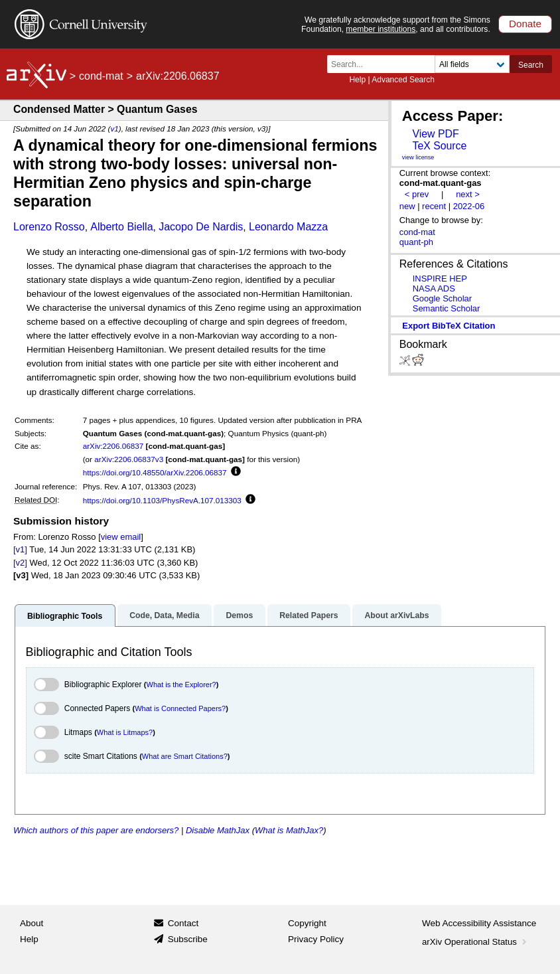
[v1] (20, 549)
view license (418, 157)
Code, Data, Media (164, 615)
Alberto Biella (121, 227)
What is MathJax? (289, 830)
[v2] (20, 563)
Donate (525, 24)
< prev (417, 194)
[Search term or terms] (385, 64)
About (32, 923)
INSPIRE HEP (440, 279)
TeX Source (439, 146)
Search (531, 65)
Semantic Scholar (447, 308)
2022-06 (469, 206)
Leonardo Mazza (288, 227)
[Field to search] (472, 64)
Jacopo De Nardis (201, 227)
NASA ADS (434, 288)
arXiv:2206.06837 (113, 446)
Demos (239, 615)
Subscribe (188, 939)
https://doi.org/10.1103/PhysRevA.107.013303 (162, 500)
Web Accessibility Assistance (479, 923)
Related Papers (309, 615)
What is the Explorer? (181, 685)
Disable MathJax (218, 830)
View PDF (435, 134)
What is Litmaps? (125, 732)
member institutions (381, 29)
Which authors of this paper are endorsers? (96, 830)
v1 (114, 128)
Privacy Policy (316, 939)
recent (434, 206)
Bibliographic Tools (65, 616)
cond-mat (101, 76)
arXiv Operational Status (475, 942)
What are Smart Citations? (185, 756)
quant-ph (416, 242)
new (407, 206)
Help (357, 80)
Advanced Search (403, 80)
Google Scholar (442, 298)
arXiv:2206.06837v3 (129, 459)
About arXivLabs (396, 615)
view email (121, 537)
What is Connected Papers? (180, 708)
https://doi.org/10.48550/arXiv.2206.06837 (155, 472)
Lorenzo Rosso (49, 227)
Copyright (307, 923)
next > (468, 194)
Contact (183, 923)
